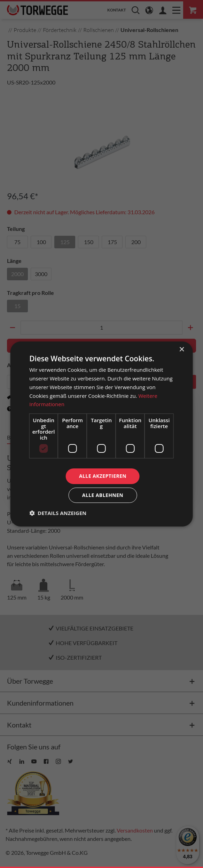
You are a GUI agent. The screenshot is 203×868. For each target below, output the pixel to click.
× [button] (182, 350)
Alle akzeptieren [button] (103, 476)
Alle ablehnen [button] (103, 495)
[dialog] (101, 434)
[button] (58, 513)
